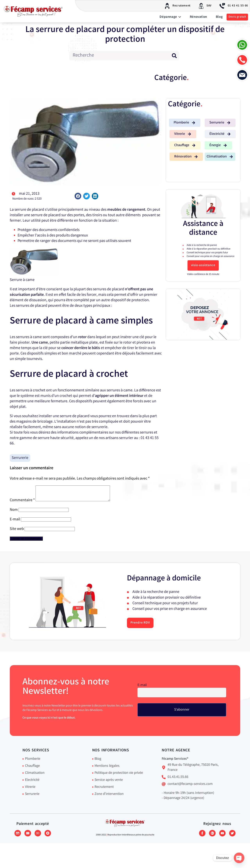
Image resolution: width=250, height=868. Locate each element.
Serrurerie (20, 458)
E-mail (15, 522)
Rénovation (198, 17)
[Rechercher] (174, 56)
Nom (14, 513)
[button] (78, 196)
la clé (43, 348)
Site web (17, 532)
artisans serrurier (119, 438)
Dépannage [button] (170, 17)
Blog (219, 17)
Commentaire (22, 503)
